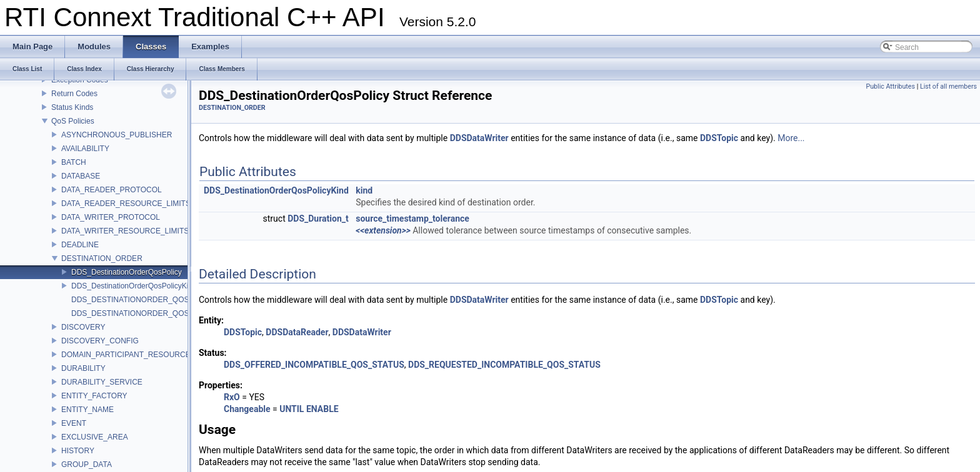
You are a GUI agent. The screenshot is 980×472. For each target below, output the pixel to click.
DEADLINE (80, 245)
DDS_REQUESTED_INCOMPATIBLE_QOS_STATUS (504, 365)
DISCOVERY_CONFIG (100, 341)
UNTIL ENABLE (309, 409)
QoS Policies (73, 121)
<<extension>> (383, 230)
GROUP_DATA (87, 465)
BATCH (74, 162)
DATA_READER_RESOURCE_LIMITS (126, 204)
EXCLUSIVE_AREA (95, 437)
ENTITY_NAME (87, 410)
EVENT (74, 423)
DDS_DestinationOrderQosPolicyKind (134, 286)
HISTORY (78, 451)
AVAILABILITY (85, 149)
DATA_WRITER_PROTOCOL (111, 217)
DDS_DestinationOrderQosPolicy (127, 272)
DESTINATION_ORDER (102, 258)
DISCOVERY (83, 327)
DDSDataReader (297, 332)
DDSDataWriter (479, 138)
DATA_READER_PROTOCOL (112, 190)
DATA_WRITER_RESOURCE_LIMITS (125, 231)
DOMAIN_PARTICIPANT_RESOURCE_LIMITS (140, 355)
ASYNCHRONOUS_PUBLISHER (117, 135)
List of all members (948, 86)
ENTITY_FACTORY (94, 396)
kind (364, 190)
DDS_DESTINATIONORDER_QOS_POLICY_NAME (159, 313)
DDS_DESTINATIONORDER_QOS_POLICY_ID (152, 300)
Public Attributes (890, 86)
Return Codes (74, 94)
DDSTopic (719, 138)
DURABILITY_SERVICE (102, 382)
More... (791, 138)
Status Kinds (72, 107)
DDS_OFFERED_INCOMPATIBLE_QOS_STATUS (314, 365)
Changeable (247, 409)
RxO (232, 397)
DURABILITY (83, 368)
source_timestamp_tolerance (412, 219)
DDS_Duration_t (318, 219)
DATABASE (81, 176)
